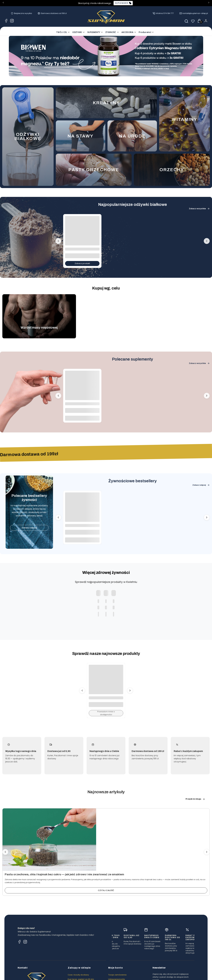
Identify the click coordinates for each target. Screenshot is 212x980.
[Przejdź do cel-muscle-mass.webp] (39, 316)
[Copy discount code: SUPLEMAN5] (123, 3)
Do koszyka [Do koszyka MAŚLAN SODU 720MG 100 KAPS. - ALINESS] (82, 418)
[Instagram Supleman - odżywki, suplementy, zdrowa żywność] (12, 21)
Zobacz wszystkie (199, 209)
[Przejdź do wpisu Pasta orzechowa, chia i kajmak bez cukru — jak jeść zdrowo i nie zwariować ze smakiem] (49, 839)
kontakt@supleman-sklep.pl (195, 13)
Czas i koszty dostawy (78, 975)
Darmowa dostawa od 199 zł (54, 13)
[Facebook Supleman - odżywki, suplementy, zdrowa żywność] (6, 21)
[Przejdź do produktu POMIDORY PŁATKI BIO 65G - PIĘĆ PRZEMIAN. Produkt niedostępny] (106, 682)
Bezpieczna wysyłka (23, 13)
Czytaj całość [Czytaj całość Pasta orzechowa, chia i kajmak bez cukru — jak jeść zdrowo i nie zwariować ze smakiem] (106, 890)
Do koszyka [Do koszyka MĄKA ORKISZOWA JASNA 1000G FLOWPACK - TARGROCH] (82, 540)
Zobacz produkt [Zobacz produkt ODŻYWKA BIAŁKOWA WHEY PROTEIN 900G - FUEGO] (82, 263)
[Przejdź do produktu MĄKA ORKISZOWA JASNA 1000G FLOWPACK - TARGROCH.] (82, 510)
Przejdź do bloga (195, 799)
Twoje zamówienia (117, 975)
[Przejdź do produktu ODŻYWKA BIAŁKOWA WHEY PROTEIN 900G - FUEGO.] (82, 233)
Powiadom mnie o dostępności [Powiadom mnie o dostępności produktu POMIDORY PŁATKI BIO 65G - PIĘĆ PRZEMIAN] (106, 713)
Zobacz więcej (29, 528)
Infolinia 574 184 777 (165, 13)
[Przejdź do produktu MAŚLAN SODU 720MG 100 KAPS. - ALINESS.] (82, 388)
